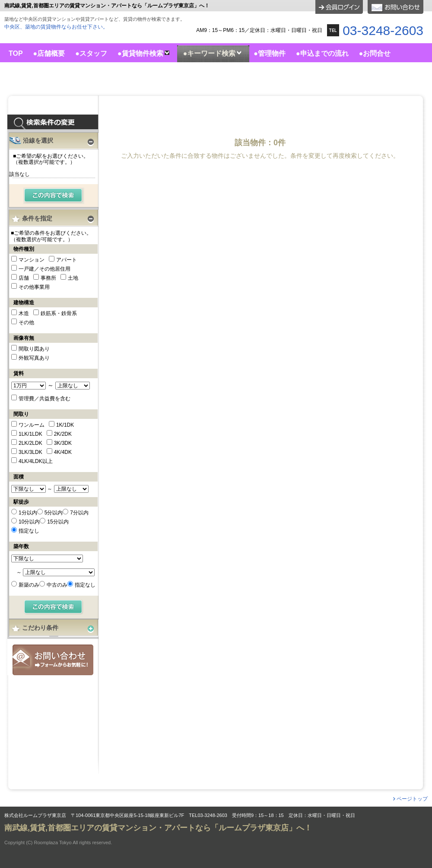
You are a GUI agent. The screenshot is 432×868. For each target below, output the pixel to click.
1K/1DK (65, 425)
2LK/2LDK (30, 443)
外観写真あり (34, 358)
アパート (67, 260)
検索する (54, 196)
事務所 (48, 278)
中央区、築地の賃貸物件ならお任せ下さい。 (56, 27)
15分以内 (58, 522)
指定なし (29, 531)
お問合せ (53, 660)
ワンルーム (32, 425)
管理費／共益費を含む (44, 399)
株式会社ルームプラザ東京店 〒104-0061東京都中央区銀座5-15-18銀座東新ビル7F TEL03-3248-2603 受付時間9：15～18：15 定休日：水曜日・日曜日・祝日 (180, 815)
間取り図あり (34, 349)
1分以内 (28, 513)
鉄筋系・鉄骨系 (59, 313)
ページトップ (412, 799)
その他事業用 (34, 287)
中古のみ (57, 585)
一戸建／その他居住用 (44, 269)
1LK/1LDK (30, 434)
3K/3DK (63, 443)
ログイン (339, 7)
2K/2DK (63, 434)
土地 (73, 278)
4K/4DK (63, 452)
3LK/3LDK (30, 452)
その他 (26, 322)
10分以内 (29, 522)
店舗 (24, 278)
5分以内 (54, 513)
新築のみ (29, 585)
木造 (24, 313)
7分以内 (79, 513)
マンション (32, 260)
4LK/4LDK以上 (36, 461)
